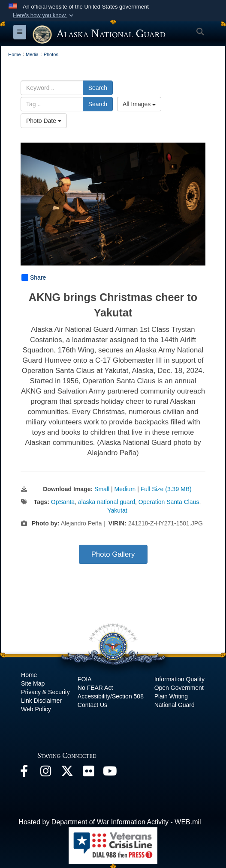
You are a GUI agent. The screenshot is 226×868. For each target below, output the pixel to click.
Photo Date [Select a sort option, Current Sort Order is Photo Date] (44, 121)
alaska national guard (107, 502)
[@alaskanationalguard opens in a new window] (45, 773)
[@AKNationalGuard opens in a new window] (67, 773)
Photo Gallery (113, 554)
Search (98, 88)
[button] (44, 15)
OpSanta (63, 502)
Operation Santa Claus (169, 502)
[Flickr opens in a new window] (88, 773)
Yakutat (117, 510)
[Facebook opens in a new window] (24, 773)
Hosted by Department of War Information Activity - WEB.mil (110, 822)
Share (34, 277)
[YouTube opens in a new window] (110, 773)
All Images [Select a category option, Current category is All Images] (139, 104)
